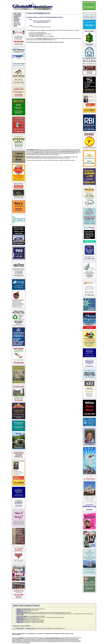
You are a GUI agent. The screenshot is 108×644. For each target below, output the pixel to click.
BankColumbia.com (89, 44)
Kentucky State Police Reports (68, 151)
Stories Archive (17, 25)
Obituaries (37, 152)
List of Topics (17, 22)
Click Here (89, 510)
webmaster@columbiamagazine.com (53, 638)
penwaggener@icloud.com (42, 22)
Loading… (54, 95)
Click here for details (19, 96)
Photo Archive (17, 23)
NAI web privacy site (26, 643)
